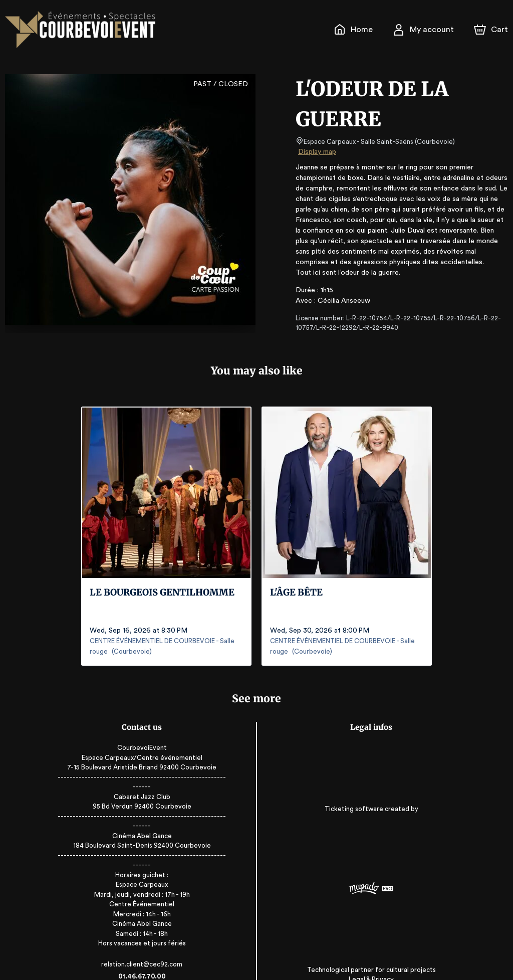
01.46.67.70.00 (153, 947)
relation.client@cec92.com (153, 935)
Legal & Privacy (360, 950)
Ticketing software (344, 800)
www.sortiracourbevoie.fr (152, 959)
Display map (317, 152)
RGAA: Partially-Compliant (360, 960)
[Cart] (492, 30)
